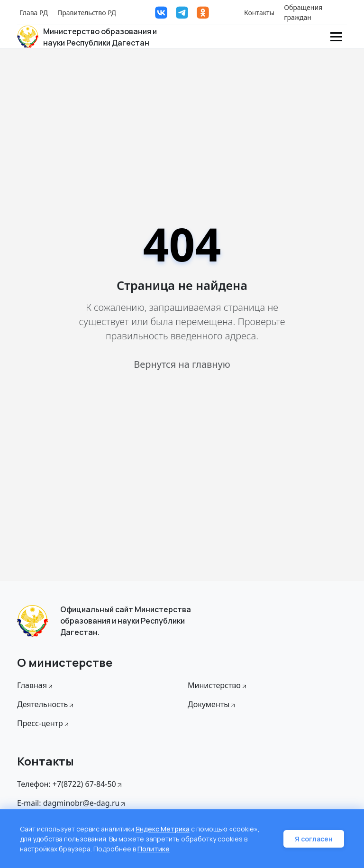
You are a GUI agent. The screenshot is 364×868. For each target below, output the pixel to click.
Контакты (259, 13)
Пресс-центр (44, 723)
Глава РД (34, 13)
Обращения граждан (303, 12)
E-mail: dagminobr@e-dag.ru (72, 803)
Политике (154, 849)
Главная (36, 685)
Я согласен (314, 839)
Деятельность (46, 704)
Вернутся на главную (182, 364)
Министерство (218, 685)
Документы (212, 704)
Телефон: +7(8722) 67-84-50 (70, 784)
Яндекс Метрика (163, 829)
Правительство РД (87, 13)
